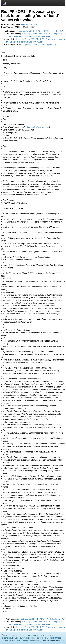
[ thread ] (35, 44)
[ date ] (28, 44)
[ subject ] (44, 44)
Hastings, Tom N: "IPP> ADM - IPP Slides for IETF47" (40, 31)
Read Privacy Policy (51, 641)
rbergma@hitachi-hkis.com (38, 127)
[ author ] (52, 44)
